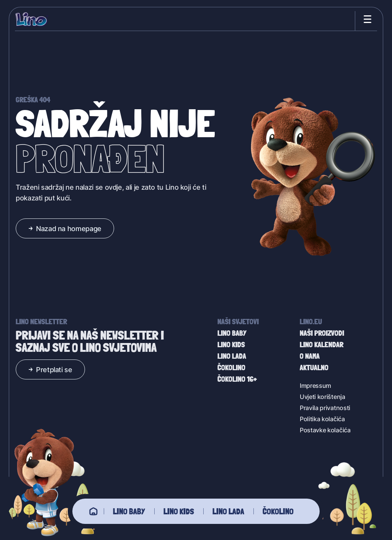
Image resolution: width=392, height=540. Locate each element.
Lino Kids (179, 511)
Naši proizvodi (322, 333)
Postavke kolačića (325, 430)
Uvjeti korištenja (323, 396)
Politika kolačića (322, 419)
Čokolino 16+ (237, 379)
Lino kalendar (322, 345)
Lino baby (129, 511)
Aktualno (314, 368)
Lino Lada (228, 511)
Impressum (315, 385)
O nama (310, 356)
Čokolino (278, 511)
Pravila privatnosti (325, 408)
